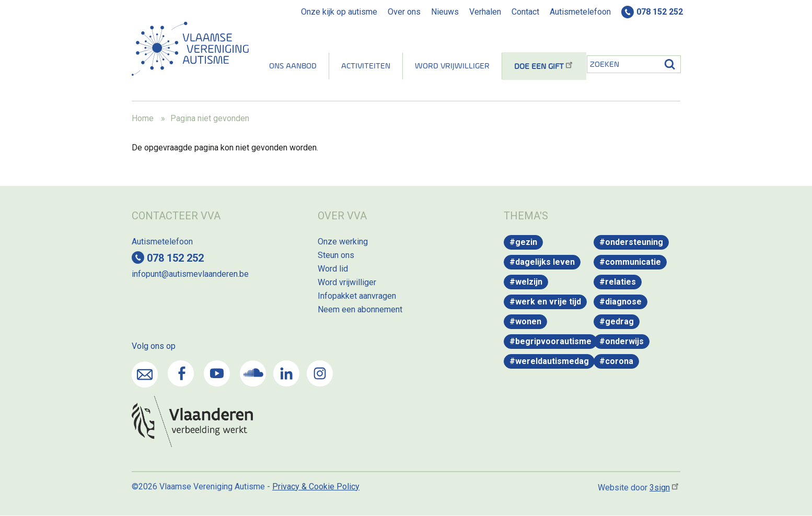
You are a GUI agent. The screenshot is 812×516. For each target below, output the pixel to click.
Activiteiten (366, 66)
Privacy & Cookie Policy (316, 486)
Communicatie (633, 262)
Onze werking (343, 242)
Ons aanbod (293, 66)
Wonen (528, 321)
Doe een (544, 67)
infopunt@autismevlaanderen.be (190, 274)
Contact (525, 12)
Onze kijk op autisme (339, 12)
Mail (145, 374)
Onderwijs (624, 341)
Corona (619, 361)
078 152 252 (660, 12)
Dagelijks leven (545, 262)
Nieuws (445, 12)
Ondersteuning (634, 242)
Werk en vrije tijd (548, 302)
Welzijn (529, 282)
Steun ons (336, 255)
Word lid (333, 269)
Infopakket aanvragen (357, 296)
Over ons (404, 12)
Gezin (526, 242)
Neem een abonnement (360, 309)
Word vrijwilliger (452, 66)
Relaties (620, 282)
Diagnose (623, 302)
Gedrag (619, 321)
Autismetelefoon (580, 12)
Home (143, 118)
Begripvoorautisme (553, 341)
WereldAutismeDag (552, 361)
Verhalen (485, 12)
